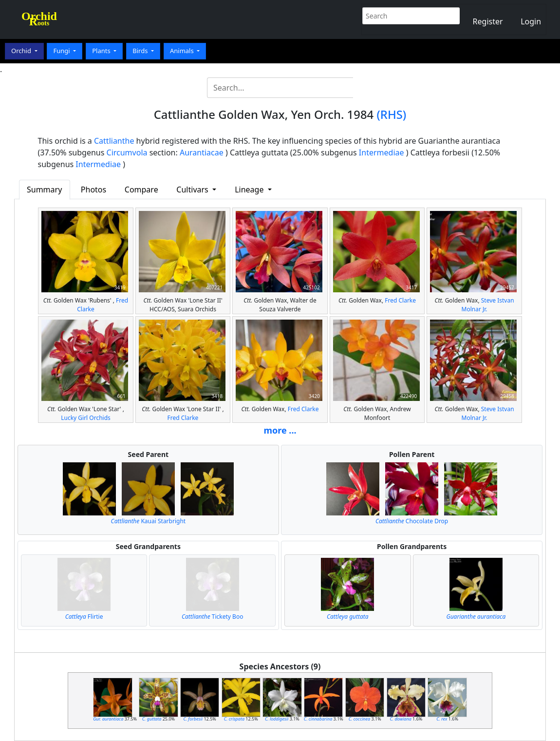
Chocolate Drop (412, 521)
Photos (93, 190)
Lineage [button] (250, 190)
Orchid (22, 51)
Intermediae (382, 152)
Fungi (62, 51)
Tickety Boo (212, 617)
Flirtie (84, 617)
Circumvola (127, 152)
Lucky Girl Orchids (86, 418)
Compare (141, 190)
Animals (183, 51)
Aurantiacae (202, 152)
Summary (44, 190)
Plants (102, 51)
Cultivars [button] (193, 190)
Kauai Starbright (149, 521)
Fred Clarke (400, 300)
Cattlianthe (114, 141)
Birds (141, 51)
